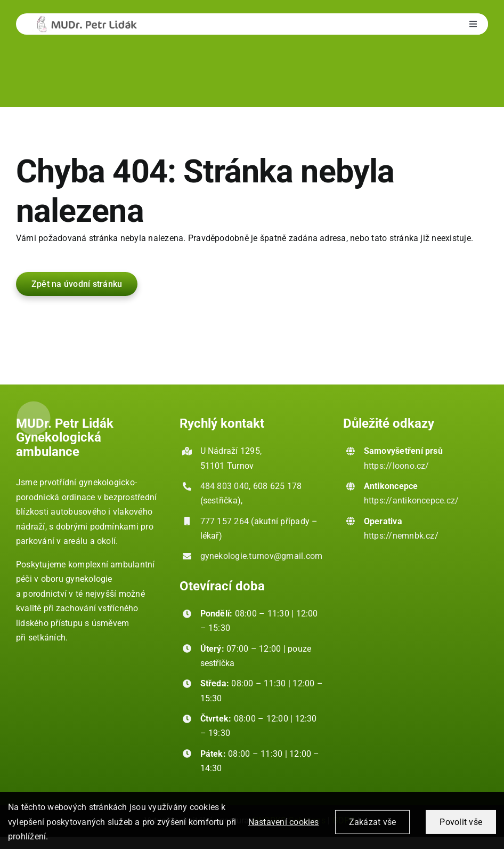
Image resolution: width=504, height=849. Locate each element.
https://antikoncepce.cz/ (412, 500)
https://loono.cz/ (397, 466)
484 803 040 (225, 486)
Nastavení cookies (284, 827)
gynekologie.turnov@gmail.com (262, 556)
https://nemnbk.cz (399, 536)
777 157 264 (225, 521)
